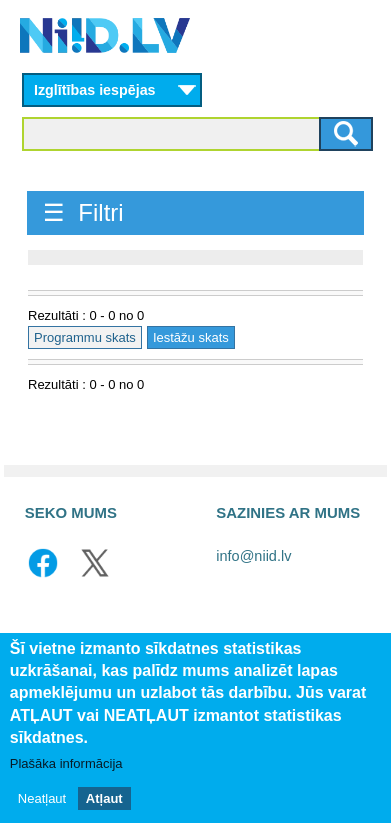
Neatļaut (42, 798)
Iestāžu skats (191, 337)
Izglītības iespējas (95, 90)
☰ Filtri (83, 212)
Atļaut (104, 798)
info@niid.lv (253, 556)
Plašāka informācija (66, 763)
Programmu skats (85, 337)
